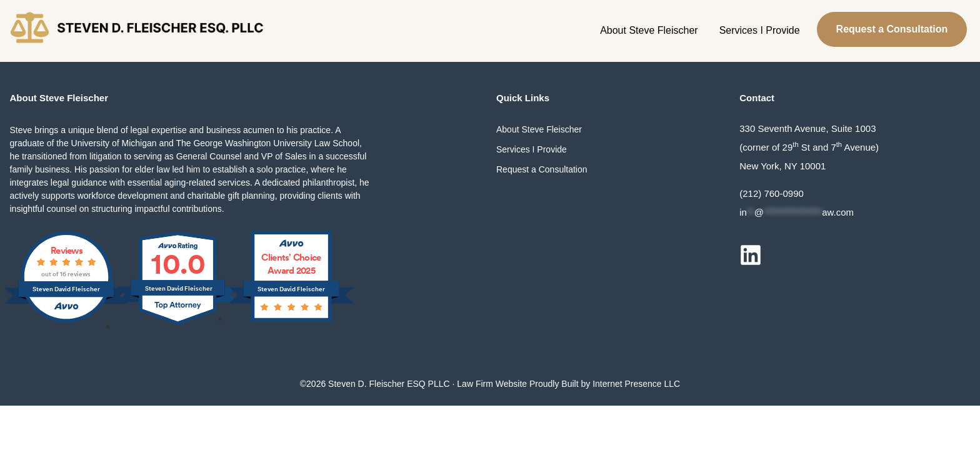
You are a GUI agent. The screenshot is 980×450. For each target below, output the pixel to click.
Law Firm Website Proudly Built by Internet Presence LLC (568, 384)
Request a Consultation (892, 29)
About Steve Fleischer (649, 30)
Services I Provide (760, 30)
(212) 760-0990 (772, 193)
